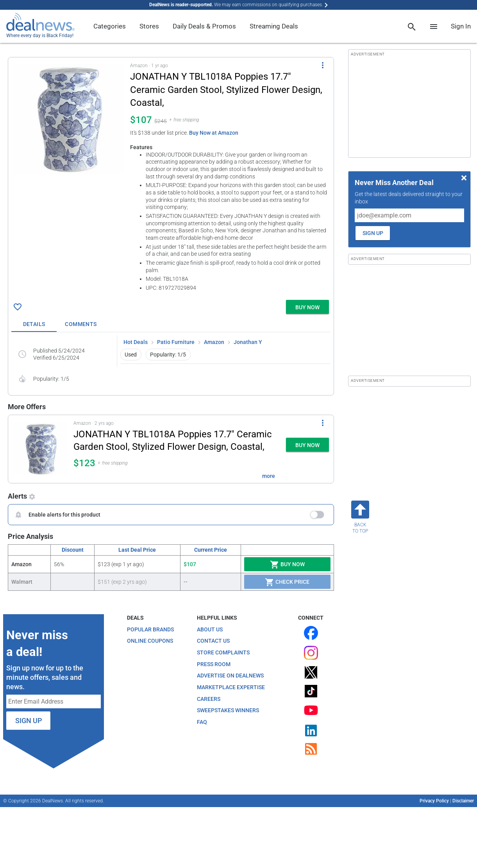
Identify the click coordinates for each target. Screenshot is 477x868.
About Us (210, 629)
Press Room (214, 664)
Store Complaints (223, 652)
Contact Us (213, 641)
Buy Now (287, 565)
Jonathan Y (248, 342)
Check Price (287, 582)
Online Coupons (150, 641)
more (269, 476)
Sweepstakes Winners (228, 710)
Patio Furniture (176, 342)
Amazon (214, 342)
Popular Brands (150, 629)
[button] (171, 177)
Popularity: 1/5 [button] (168, 355)
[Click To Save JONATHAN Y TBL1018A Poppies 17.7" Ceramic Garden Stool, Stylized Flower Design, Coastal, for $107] (18, 307)
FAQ (202, 722)
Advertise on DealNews (230, 676)
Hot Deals (136, 342)
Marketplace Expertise (231, 687)
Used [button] (131, 355)
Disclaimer (463, 801)
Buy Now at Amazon (214, 133)
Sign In (461, 26)
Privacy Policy (434, 801)
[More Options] (323, 65)
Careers (209, 699)
